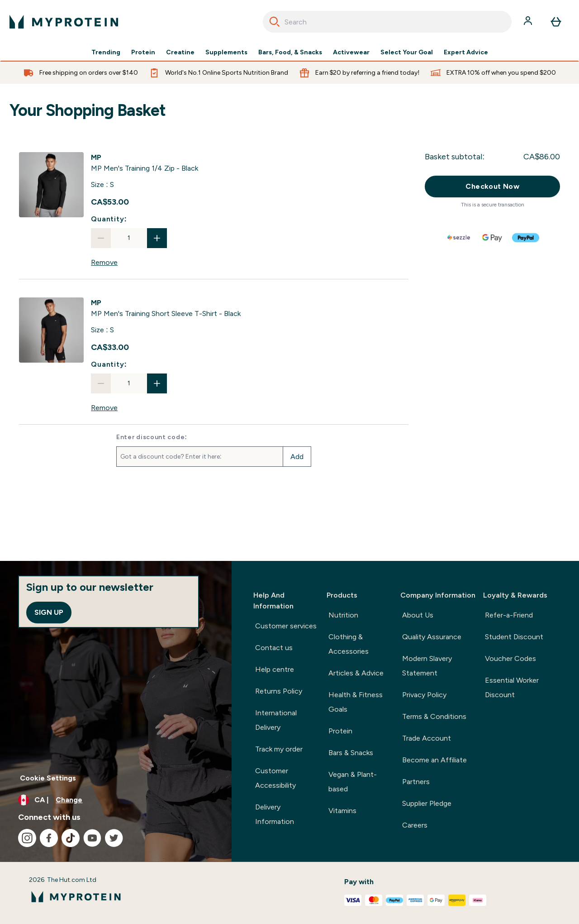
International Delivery (276, 720)
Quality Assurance (432, 637)
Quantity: (109, 219)
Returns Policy (279, 691)
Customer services (286, 626)
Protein (143, 53)
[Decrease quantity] (101, 238)
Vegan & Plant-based (353, 782)
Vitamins (342, 811)
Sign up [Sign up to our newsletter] (49, 612)
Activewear (351, 53)
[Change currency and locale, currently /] (116, 800)
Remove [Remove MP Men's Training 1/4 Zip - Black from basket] (104, 262)
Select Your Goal (407, 53)
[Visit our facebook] (49, 838)
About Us (418, 615)
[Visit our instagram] (27, 838)
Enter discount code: (152, 437)
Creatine (180, 53)
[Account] (529, 22)
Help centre (275, 669)
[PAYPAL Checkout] (526, 238)
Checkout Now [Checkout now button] (492, 186)
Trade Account (427, 738)
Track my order (279, 749)
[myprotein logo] (64, 22)
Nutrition (343, 615)
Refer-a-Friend (509, 615)
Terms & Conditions (434, 716)
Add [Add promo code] (297, 457)
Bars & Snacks (351, 753)
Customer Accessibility (275, 778)
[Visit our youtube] (92, 838)
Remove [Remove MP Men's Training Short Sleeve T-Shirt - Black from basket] (104, 408)
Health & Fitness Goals (356, 702)
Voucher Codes (510, 658)
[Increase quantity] (157, 238)
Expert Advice (466, 53)
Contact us (274, 648)
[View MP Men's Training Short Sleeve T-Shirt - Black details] (166, 308)
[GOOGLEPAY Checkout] (493, 238)
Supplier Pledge (427, 803)
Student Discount (514, 637)
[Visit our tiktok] (71, 838)
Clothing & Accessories (349, 644)
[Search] (275, 22)
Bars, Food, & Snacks (290, 53)
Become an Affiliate (434, 760)
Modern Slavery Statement (427, 666)
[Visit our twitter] (114, 838)
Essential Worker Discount (512, 687)
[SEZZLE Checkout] (459, 238)
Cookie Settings (48, 778)
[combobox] (387, 22)
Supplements (226, 53)
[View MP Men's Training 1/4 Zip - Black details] (145, 163)
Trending (106, 53)
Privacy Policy (424, 695)
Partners (416, 782)
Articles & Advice (356, 673)
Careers (415, 825)
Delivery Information (275, 814)
